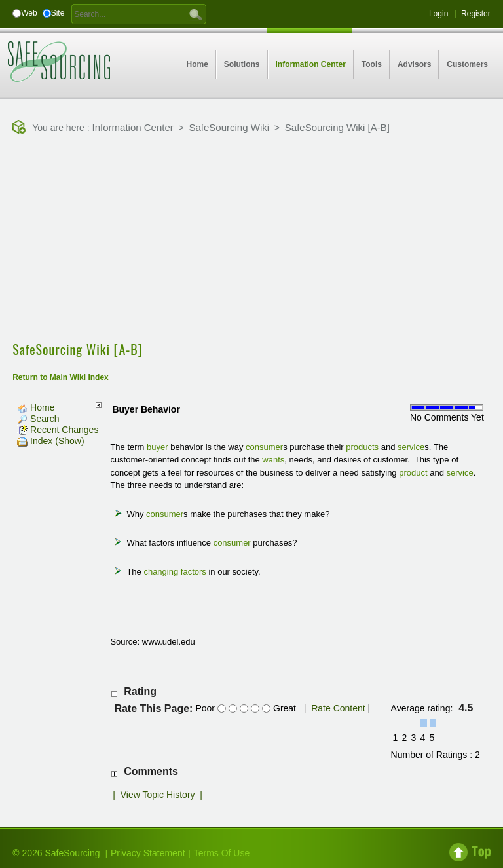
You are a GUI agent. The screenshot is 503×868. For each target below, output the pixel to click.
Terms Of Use (222, 853)
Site (58, 13)
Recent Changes (58, 430)
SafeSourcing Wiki (230, 127)
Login (438, 14)
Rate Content (338, 708)
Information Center (133, 127)
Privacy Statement (148, 853)
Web (29, 13)
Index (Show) (50, 441)
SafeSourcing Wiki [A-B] (337, 127)
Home (36, 407)
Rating (140, 691)
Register (476, 14)
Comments (151, 771)
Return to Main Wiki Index (61, 377)
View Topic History (158, 795)
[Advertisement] (257, 239)
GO (196, 14)
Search (38, 419)
